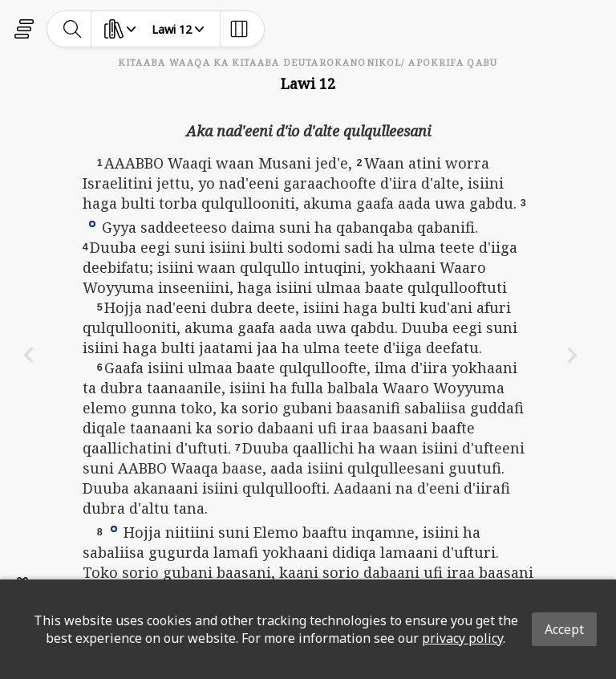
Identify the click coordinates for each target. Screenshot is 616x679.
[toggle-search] (73, 29)
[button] (92, 223)
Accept (564, 629)
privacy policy (462, 638)
